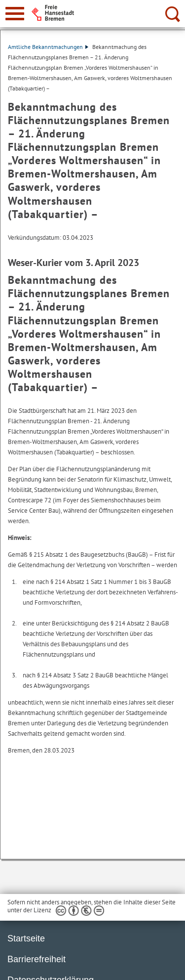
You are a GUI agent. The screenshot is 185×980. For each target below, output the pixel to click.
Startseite (26, 938)
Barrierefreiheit (37, 959)
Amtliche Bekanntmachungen (48, 47)
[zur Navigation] (15, 14)
